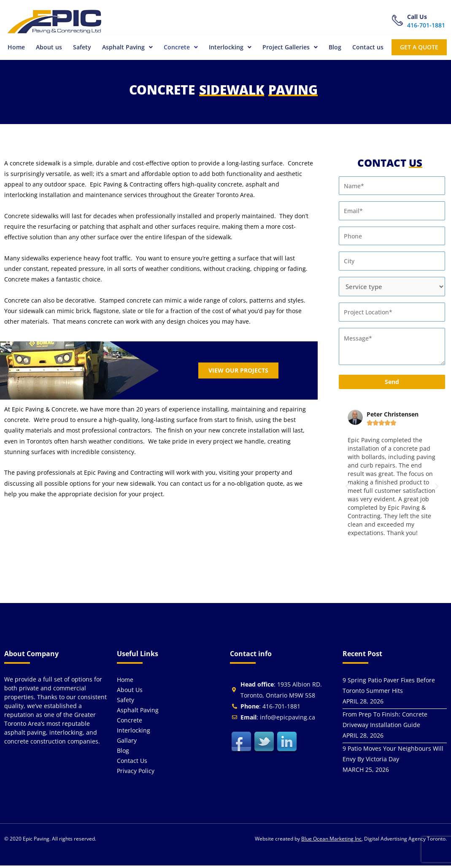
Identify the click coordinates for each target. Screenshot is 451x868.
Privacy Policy (136, 773)
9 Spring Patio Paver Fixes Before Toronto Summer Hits (389, 688)
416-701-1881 (426, 25)
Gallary (127, 743)
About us (46, 48)
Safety (80, 48)
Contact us (367, 48)
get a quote (419, 48)
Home (13, 48)
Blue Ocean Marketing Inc (331, 841)
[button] (125, 49)
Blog (334, 48)
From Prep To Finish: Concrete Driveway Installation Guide (385, 722)
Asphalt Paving (125, 48)
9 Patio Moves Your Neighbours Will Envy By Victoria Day (393, 756)
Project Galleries (289, 48)
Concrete (179, 48)
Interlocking (229, 48)
